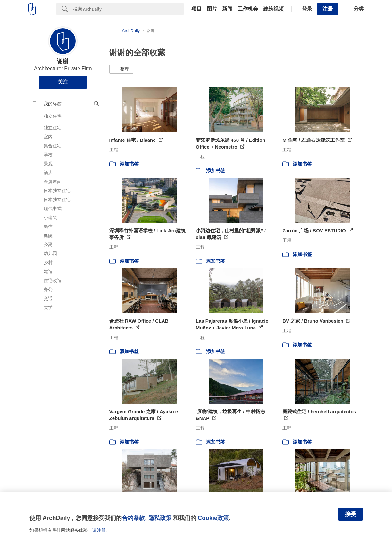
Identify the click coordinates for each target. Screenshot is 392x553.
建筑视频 (273, 9)
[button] (121, 69)
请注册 (99, 530)
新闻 (227, 9)
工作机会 (248, 9)
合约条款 (133, 518)
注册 (328, 9)
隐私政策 (160, 518)
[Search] (128, 9)
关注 (63, 82)
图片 (212, 9)
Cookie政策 (213, 518)
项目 (196, 9)
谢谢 (63, 61)
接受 (351, 514)
